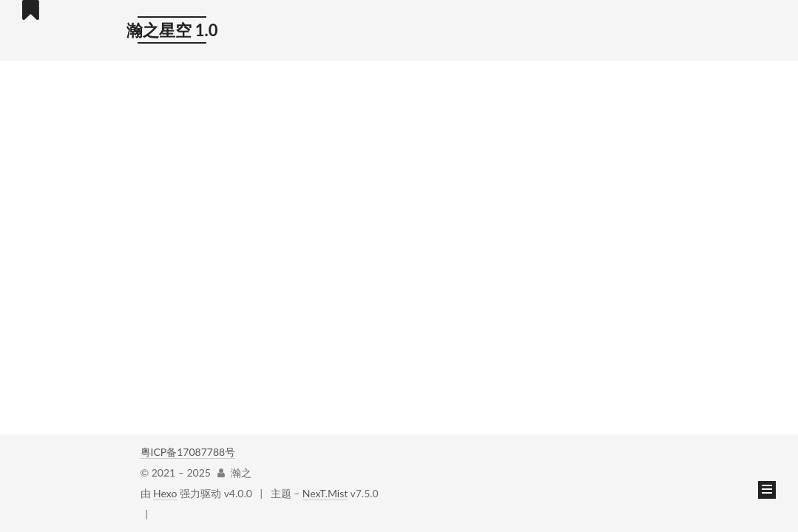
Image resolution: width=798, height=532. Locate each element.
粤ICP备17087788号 (188, 452)
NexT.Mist (325, 493)
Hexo (165, 493)
